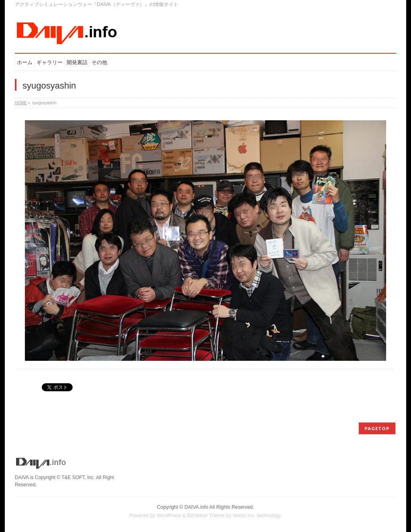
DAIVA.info (196, 507)
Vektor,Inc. (244, 516)
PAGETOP (377, 428)
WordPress (169, 516)
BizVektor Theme (206, 516)
